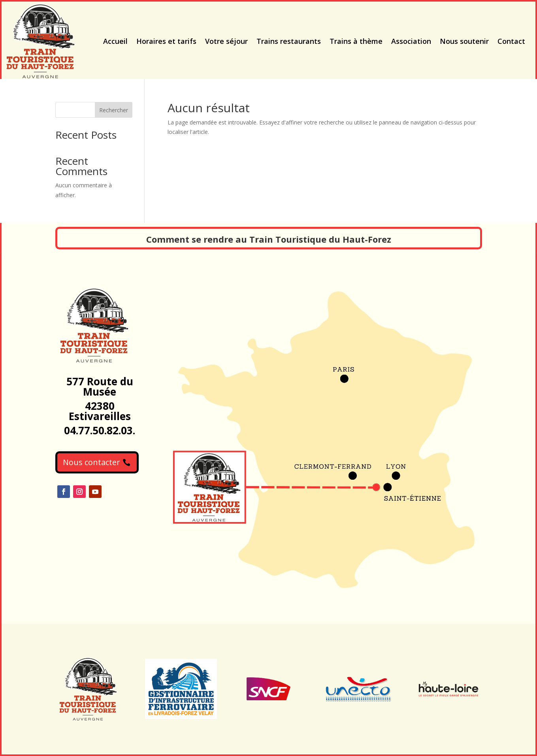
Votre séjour (226, 41)
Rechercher (114, 110)
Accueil (115, 41)
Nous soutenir (464, 41)
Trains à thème (356, 41)
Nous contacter (91, 462)
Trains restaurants (289, 41)
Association (411, 41)
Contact (511, 41)
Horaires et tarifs (166, 41)
